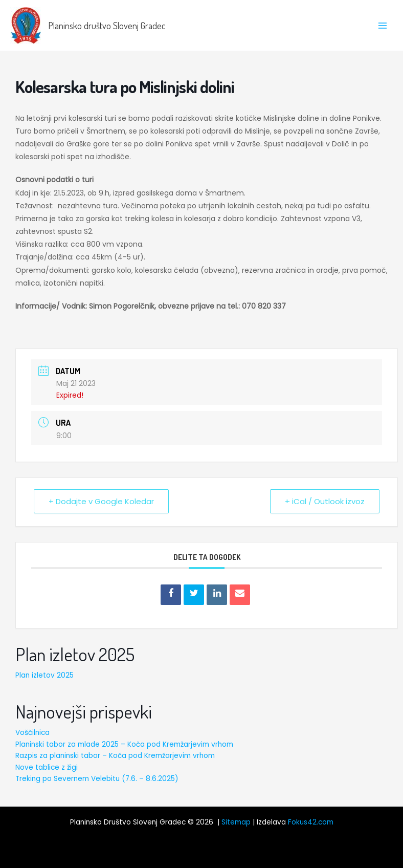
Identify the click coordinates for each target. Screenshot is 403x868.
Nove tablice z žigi (47, 767)
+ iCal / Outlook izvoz (325, 501)
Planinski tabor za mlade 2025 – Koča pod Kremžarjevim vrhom (124, 744)
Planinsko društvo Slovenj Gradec (107, 25)
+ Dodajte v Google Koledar (101, 501)
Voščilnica (32, 733)
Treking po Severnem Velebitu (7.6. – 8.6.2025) (97, 779)
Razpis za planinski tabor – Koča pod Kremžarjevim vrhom (115, 756)
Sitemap (236, 822)
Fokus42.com (311, 822)
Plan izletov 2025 (44, 675)
